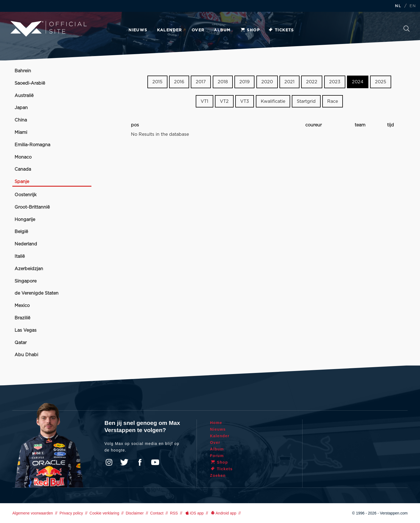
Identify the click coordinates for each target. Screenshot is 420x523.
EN (413, 6)
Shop (250, 30)
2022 (312, 82)
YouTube (155, 462)
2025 (381, 82)
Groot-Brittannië (32, 207)
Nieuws (138, 30)
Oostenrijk (26, 195)
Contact (157, 513)
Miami (21, 132)
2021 (289, 82)
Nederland (26, 244)
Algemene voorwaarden (33, 513)
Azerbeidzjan (29, 269)
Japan (21, 108)
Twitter (124, 462)
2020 (267, 82)
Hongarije (25, 220)
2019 (244, 82)
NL (398, 6)
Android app (223, 513)
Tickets (281, 30)
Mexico (22, 306)
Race (333, 101)
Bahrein (23, 71)
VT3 (245, 101)
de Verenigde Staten (37, 293)
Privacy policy (71, 513)
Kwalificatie (273, 101)
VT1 (205, 101)
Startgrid (306, 101)
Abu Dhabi (26, 355)
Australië (24, 96)
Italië (20, 256)
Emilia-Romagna (32, 145)
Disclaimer (135, 513)
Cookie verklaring (104, 513)
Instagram (109, 462)
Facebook (140, 462)
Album (222, 30)
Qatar (21, 343)
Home (216, 423)
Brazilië (22, 318)
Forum (217, 456)
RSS (174, 513)
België (21, 232)
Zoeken (407, 29)
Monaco (23, 157)
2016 (179, 82)
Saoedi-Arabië (30, 83)
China (21, 120)
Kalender (170, 30)
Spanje (22, 182)
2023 (335, 82)
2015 (157, 82)
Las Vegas (26, 330)
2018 (223, 82)
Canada (23, 169)
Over (198, 30)
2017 (201, 82)
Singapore (26, 281)
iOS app (194, 513)
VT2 (224, 101)
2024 (358, 82)
